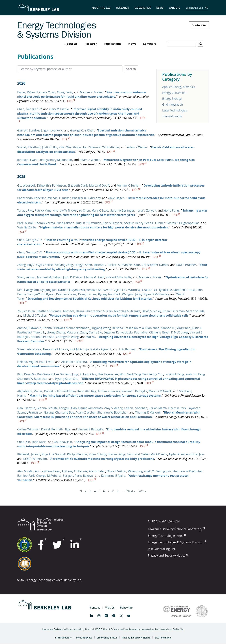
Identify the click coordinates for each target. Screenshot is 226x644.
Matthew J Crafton (140, 290)
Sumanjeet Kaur (129, 265)
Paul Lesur (46, 362)
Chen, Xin (24, 442)
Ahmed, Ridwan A (29, 328)
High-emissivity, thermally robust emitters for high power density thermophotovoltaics (104, 227)
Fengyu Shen (83, 265)
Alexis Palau (97, 471)
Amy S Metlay (113, 408)
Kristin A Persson (43, 337)
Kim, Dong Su (26, 374)
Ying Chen (184, 328)
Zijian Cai (120, 290)
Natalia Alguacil (101, 349)
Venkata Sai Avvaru (99, 290)
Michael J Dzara (74, 311)
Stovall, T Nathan (29, 147)
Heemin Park (177, 408)
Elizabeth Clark (78, 185)
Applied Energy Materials (179, 87)
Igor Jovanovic (53, 130)
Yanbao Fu (168, 328)
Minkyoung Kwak (139, 471)
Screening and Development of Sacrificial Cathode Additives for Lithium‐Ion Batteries (90, 299)
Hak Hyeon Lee (108, 374)
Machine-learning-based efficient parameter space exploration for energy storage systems (95, 396)
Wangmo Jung (132, 294)
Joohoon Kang (195, 374)
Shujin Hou (80, 147)
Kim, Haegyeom (28, 290)
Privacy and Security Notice (168, 555)
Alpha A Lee (177, 454)
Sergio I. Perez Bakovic (78, 476)
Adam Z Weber (137, 147)
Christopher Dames (155, 265)
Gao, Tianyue (26, 408)
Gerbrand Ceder (138, 454)
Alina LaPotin (65, 223)
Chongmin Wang (67, 337)
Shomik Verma (45, 223)
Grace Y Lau (47, 92)
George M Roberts (49, 476)
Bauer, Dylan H (27, 92)
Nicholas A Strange (127, 311)
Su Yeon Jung (69, 374)
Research (91, 44)
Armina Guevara (109, 391)
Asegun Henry (134, 223)
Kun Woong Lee (48, 374)
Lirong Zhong (56, 332)
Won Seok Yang (130, 374)
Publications (113, 44)
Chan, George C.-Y (30, 109)
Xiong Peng (65, 92)
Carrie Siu (95, 332)
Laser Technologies (174, 110)
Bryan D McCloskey (156, 294)
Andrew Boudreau (48, 471)
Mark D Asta (159, 454)
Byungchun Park (109, 294)
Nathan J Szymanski (71, 290)
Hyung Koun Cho (67, 379)
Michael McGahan (49, 277)
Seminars (150, 44)
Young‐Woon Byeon (41, 294)
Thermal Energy (172, 116)
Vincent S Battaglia (119, 277)
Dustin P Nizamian (89, 223)
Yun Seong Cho (153, 374)
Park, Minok (25, 223)
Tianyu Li (39, 332)
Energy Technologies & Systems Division (177, 542)
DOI (71, 101)
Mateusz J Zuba (77, 332)
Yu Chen (84, 210)
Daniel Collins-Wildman (60, 391)
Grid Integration (172, 104)
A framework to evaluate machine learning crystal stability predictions (102, 459)
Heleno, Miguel (27, 362)
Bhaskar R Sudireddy (86, 198)
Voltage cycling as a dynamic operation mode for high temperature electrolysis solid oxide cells (119, 315)
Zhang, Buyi (25, 265)
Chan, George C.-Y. (30, 240)
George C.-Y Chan (82, 130)
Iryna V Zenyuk (146, 210)
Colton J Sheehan (136, 408)
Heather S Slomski (49, 311)
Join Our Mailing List (162, 549)
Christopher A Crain (99, 311)
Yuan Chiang (98, 454)
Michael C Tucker (91, 92)
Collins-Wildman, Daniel (34, 429)
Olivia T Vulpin (116, 471)
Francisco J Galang (41, 412)
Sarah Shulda (195, 311)
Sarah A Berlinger (122, 210)
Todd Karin (39, 442)
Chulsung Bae (65, 412)
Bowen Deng (116, 454)
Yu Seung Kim (162, 471)
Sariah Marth (158, 408)
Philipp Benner (77, 454)
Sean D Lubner (155, 223)
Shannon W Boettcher (104, 147)
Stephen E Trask (184, 290)
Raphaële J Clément (147, 332)
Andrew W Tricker (65, 210)
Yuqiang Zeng (64, 265)
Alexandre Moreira (55, 349)
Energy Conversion (174, 93)
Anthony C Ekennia (75, 471)
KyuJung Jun (48, 290)
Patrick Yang (43, 210)
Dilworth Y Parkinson (52, 185)
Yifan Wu (65, 147)
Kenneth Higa (87, 391)
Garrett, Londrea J (30, 130)
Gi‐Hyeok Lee (163, 290)
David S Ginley (151, 311)
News (132, 44)
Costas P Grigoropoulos (183, 223)
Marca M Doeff (99, 185)
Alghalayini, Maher (30, 391)
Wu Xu (91, 337)
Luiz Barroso (128, 349)
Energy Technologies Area (167, 536)
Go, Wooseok (26, 185)
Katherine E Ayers (113, 476)
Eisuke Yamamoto (91, 408)
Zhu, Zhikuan (26, 311)
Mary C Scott (100, 210)
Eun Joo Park (26, 476)
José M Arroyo (79, 349)
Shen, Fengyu (26, 277)
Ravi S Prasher (113, 223)
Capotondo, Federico (32, 198)
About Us (71, 44)
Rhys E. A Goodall (54, 454)
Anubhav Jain (63, 442)
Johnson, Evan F (28, 160)
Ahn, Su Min (25, 471)
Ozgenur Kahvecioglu (118, 332)
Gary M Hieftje (59, 109)
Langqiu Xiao (68, 408)
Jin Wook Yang (174, 374)
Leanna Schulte (47, 408)
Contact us (199, 25)
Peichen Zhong (66, 294)
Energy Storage (172, 99)
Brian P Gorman (174, 311)
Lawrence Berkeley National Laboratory (176, 529)
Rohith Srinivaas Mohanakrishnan (66, 328)
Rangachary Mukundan (56, 160)
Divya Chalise (44, 265)
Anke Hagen (116, 198)
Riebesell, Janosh (29, 454)
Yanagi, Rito (25, 210)
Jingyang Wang (101, 328)
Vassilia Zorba (27, 227)
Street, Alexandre (29, 349)
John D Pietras (73, 277)
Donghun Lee (87, 294)
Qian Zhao (152, 328)
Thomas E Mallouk (148, 412)
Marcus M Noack (160, 391)
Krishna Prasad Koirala (128, 328)
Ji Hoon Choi (88, 374)
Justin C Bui (50, 147)
